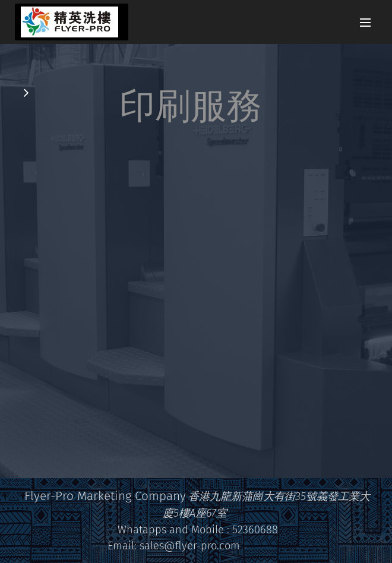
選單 (365, 23)
